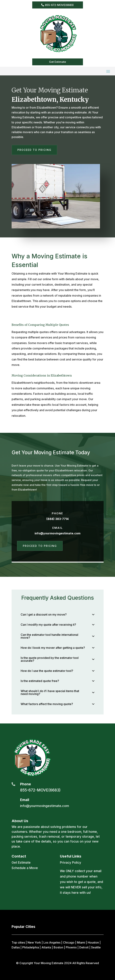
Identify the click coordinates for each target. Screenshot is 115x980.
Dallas (16, 947)
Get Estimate (58, 62)
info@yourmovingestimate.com (58, 533)
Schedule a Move (25, 868)
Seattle (96, 947)
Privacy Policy (71, 863)
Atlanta (46, 947)
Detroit (84, 947)
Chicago (69, 942)
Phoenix (71, 947)
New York (34, 942)
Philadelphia (31, 947)
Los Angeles (52, 942)
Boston (58, 947)
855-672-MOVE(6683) (59, 5)
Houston (93, 942)
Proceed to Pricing (34, 150)
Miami (81, 942)
